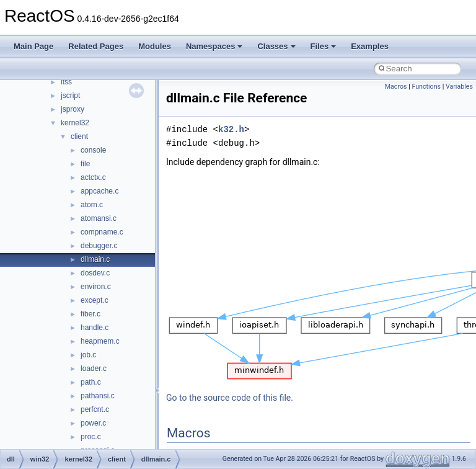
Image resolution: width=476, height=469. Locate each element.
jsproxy (73, 109)
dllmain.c (95, 259)
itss (66, 82)
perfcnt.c (95, 409)
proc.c (91, 437)
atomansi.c (99, 218)
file (85, 164)
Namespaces (214, 46)
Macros (396, 87)
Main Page (33, 46)
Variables (459, 87)
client (79, 136)
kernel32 (75, 123)
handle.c (95, 328)
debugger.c (99, 246)
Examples (370, 46)
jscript (70, 96)
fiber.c (90, 314)
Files (324, 46)
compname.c (102, 232)
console (93, 150)
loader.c (94, 368)
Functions (426, 87)
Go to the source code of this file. (230, 398)
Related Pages (96, 46)
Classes (276, 46)
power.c (93, 423)
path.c (91, 382)
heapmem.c (100, 341)
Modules (155, 46)
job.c (88, 355)
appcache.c (99, 191)
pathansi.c (98, 396)
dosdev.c (95, 273)
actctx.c (93, 177)
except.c (95, 300)
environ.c (96, 287)
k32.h (231, 129)
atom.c (92, 205)
